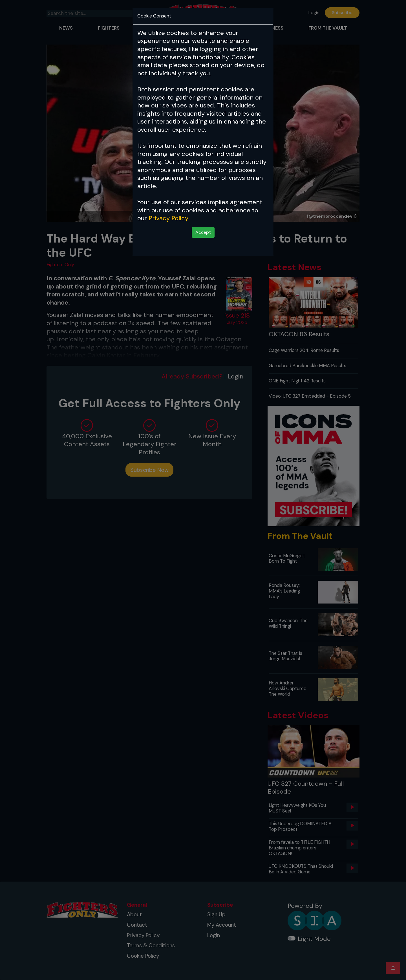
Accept (203, 232)
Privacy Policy (168, 218)
